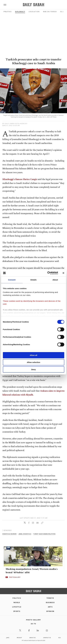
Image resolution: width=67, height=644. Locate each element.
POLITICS (17, 598)
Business (50, 603)
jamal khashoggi (25, 534)
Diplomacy (20, 12)
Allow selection (33, 362)
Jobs (8, 638)
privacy (19, 638)
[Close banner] (63, 273)
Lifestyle (17, 607)
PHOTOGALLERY (15, 577)
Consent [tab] (12, 280)
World (17, 603)
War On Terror (50, 12)
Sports (17, 611)
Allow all (33, 355)
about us (32, 638)
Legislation (34, 12)
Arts (50, 607)
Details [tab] (34, 280)
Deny (33, 369)
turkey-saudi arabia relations (44, 534)
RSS (60, 638)
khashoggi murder (9, 534)
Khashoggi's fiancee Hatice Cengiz (20, 179)
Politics (8, 12)
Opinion (50, 611)
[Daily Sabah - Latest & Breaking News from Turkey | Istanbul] (33, 5)
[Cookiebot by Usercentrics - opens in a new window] (47, 273)
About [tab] (55, 280)
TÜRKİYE (50, 598)
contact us (47, 638)
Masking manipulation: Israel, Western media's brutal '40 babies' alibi (32, 571)
